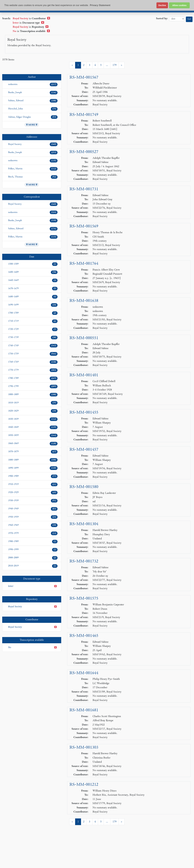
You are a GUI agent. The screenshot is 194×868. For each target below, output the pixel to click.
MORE (32, 125)
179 (115, 65)
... (107, 65)
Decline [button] (162, 5)
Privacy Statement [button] (100, 5)
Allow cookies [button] (179, 5)
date (177, 19)
